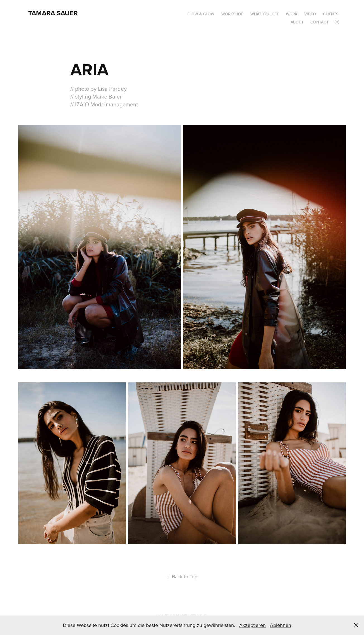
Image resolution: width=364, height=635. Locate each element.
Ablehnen (281, 625)
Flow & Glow (201, 14)
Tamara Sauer (53, 13)
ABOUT (297, 22)
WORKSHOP (233, 14)
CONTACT (319, 22)
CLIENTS (331, 14)
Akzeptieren (252, 625)
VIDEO (310, 14)
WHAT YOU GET (265, 14)
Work (292, 14)
